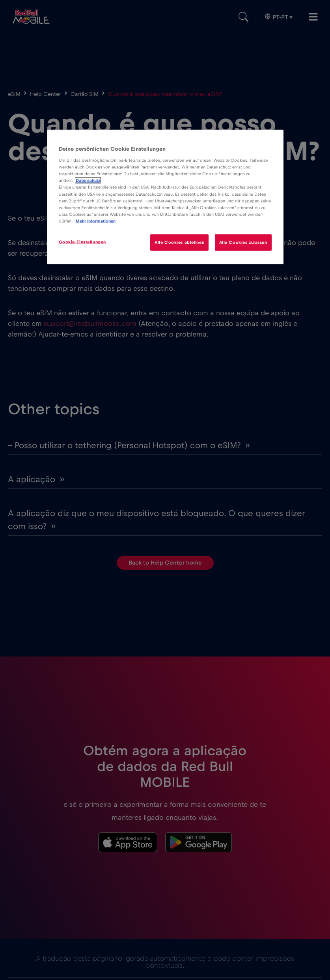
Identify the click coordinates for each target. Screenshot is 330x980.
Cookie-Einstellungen (82, 242)
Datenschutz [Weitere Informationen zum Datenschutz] (88, 180)
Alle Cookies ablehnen (179, 242)
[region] (165, 197)
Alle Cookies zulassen (243, 242)
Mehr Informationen (96, 221)
